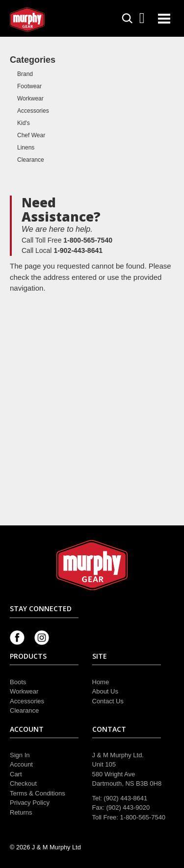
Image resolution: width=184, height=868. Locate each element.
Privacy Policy (30, 803)
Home (101, 682)
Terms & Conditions (38, 793)
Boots (18, 682)
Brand (25, 74)
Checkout (23, 783)
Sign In (20, 755)
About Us (105, 691)
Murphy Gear (52, 20)
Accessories (33, 111)
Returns (21, 812)
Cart (16, 774)
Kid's (24, 123)
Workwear (30, 99)
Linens (26, 148)
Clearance (31, 160)
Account (21, 764)
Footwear (29, 86)
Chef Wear (31, 135)
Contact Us (108, 701)
